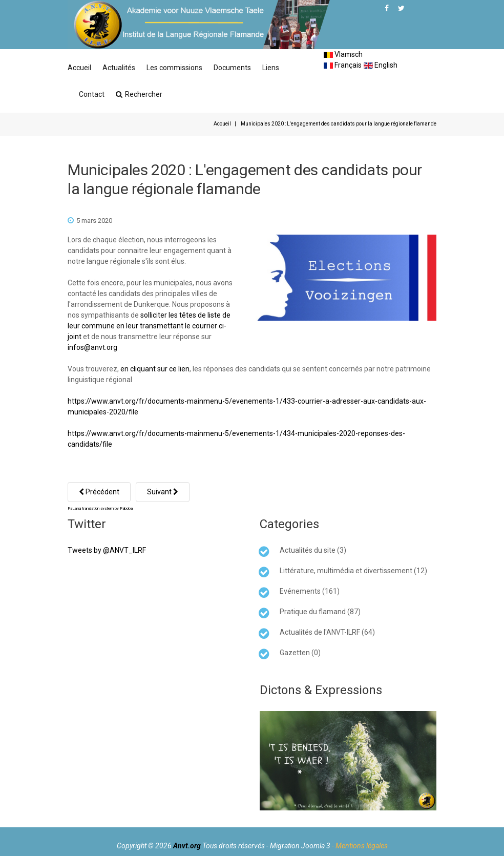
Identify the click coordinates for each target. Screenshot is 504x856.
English (381, 65)
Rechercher (139, 94)
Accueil (79, 68)
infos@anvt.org (92, 347)
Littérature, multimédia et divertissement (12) (353, 571)
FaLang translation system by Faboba (100, 508)
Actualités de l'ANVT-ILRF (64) (327, 632)
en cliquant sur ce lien (155, 369)
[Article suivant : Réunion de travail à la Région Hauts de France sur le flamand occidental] (163, 492)
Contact (92, 94)
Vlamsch (343, 54)
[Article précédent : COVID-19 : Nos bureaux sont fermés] (99, 492)
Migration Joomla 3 (300, 846)
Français (343, 65)
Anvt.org (187, 846)
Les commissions (174, 68)
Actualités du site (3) (313, 550)
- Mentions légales (360, 846)
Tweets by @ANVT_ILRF (107, 550)
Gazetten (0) (300, 653)
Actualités (119, 68)
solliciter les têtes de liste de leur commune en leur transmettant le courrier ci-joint (149, 326)
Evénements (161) (310, 591)
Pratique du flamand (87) (320, 612)
